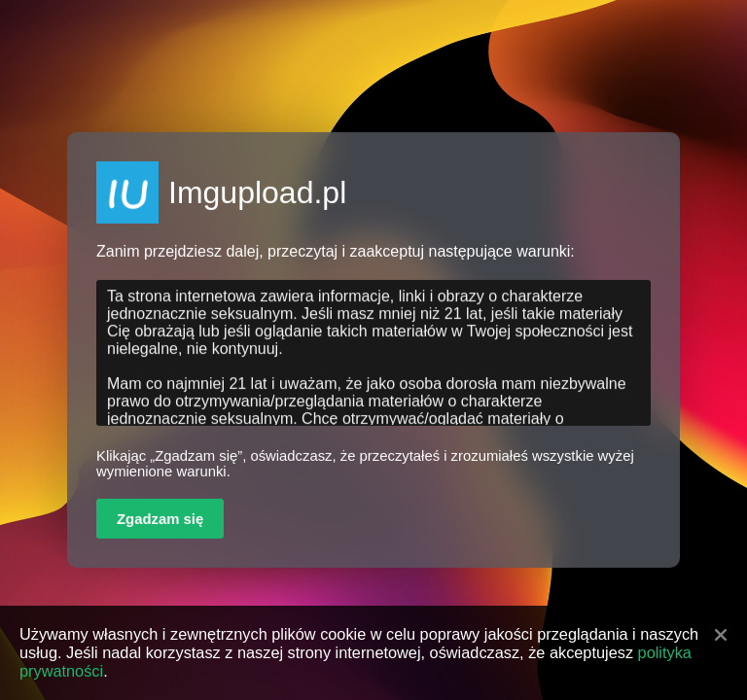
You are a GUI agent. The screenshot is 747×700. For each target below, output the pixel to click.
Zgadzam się (160, 519)
